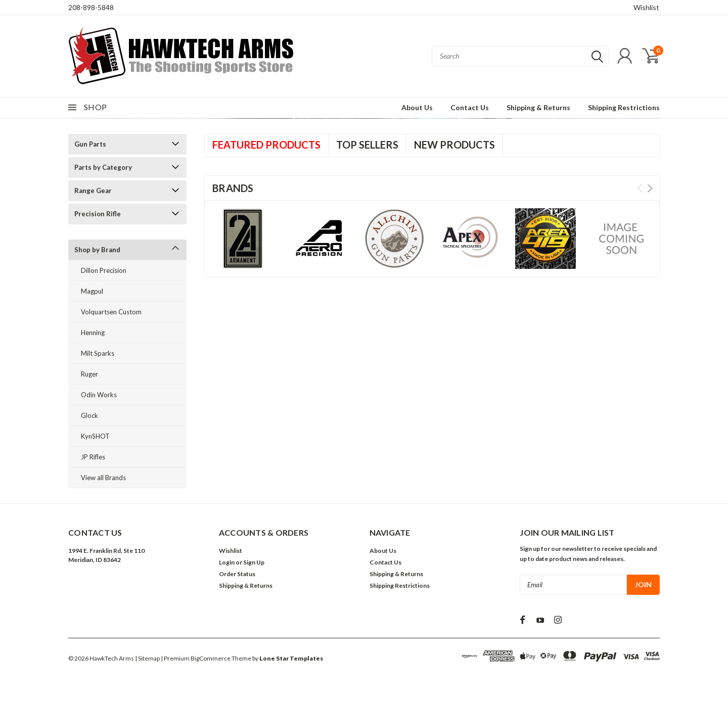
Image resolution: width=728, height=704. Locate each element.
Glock (89, 415)
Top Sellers (367, 145)
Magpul (92, 291)
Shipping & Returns (538, 107)
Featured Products (266, 145)
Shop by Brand (97, 250)
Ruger (89, 374)
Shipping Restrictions (624, 107)
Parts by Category (103, 167)
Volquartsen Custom (111, 312)
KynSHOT (95, 436)
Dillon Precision (104, 270)
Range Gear (93, 191)
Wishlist (646, 7)
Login (227, 562)
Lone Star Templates (291, 658)
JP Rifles (93, 457)
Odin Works (99, 395)
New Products (454, 145)
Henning (93, 333)
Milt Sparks (98, 353)
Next (650, 188)
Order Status (237, 574)
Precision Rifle (98, 214)
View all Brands (103, 478)
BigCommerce (211, 658)
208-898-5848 (91, 7)
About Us (417, 107)
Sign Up (254, 562)
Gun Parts (90, 144)
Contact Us (470, 107)
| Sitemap (147, 658)
